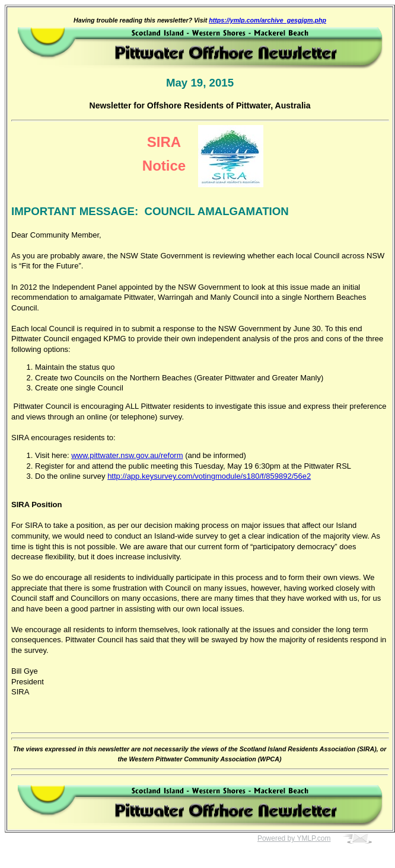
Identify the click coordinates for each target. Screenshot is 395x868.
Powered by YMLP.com (294, 838)
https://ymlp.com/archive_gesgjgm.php (267, 20)
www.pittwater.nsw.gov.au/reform (127, 455)
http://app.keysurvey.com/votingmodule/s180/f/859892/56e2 (209, 476)
